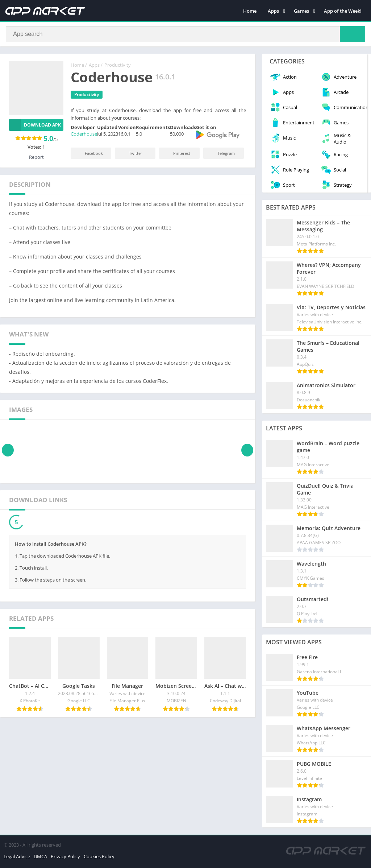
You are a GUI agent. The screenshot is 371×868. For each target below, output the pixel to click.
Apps (273, 11)
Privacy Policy (65, 859)
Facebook (89, 155)
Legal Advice (17, 859)
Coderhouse (84, 136)
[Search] (185, 35)
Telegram (221, 155)
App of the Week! (343, 11)
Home (250, 11)
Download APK (35, 127)
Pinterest (177, 155)
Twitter (131, 155)
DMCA (40, 859)
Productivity (118, 67)
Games (301, 11)
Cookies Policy (99, 859)
